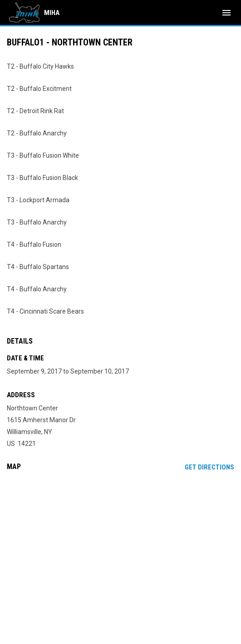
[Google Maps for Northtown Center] (120, 548)
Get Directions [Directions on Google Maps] (209, 467)
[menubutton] (226, 13)
